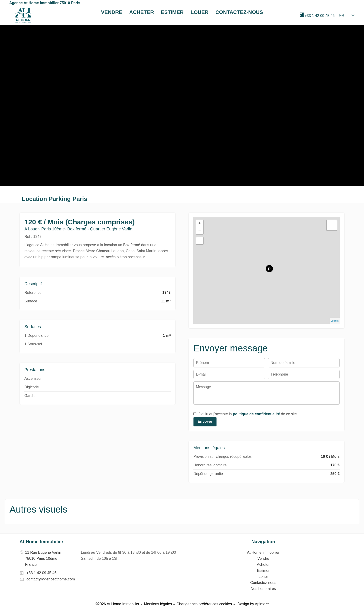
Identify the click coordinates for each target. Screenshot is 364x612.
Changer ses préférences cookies (204, 604)
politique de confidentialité (256, 414)
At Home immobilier (23, 15)
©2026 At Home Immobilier (117, 604)
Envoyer (205, 421)
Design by (253, 604)
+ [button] (200, 224)
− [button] (200, 231)
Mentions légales (158, 604)
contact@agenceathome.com (51, 579)
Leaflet (335, 321)
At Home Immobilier (41, 542)
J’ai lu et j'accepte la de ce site (248, 414)
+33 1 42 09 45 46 (320, 16)
